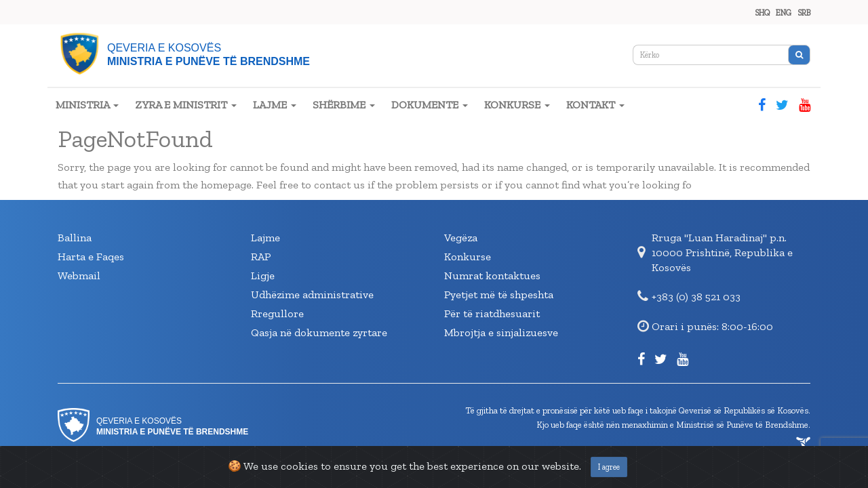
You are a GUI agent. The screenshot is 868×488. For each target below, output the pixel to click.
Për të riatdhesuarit (492, 313)
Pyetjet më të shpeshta (499, 294)
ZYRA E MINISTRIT (186, 105)
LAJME (275, 105)
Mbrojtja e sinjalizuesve (501, 332)
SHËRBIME (344, 105)
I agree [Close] (609, 467)
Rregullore (277, 313)
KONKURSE (517, 105)
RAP (261, 257)
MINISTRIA (87, 105)
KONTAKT (595, 105)
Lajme (265, 238)
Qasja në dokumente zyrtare (319, 332)
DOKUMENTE (430, 105)
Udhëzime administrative (312, 294)
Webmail (79, 276)
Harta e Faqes (91, 257)
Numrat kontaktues (492, 276)
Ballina (75, 238)
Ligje (263, 276)
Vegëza (461, 238)
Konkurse (468, 257)
